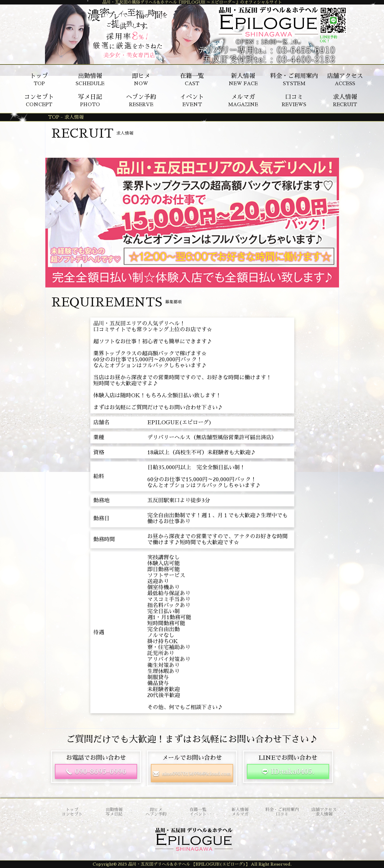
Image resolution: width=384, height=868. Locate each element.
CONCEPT (39, 100)
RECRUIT (345, 100)
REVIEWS (294, 100)
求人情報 (324, 814)
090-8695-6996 (101, 771)
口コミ (282, 814)
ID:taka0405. (293, 771)
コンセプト (72, 814)
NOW (141, 79)
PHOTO (90, 100)
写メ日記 (114, 814)
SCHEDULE (90, 79)
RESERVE (141, 100)
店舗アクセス (324, 810)
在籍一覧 (198, 810)
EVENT (192, 100)
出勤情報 (114, 810)
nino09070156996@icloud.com (196, 774)
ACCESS (345, 79)
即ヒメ (156, 810)
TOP (39, 79)
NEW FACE (243, 79)
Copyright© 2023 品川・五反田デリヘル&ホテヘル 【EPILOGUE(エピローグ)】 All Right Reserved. (192, 864)
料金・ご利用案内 (282, 810)
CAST (192, 79)
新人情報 (240, 810)
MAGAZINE (243, 100)
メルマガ (240, 814)
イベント (198, 814)
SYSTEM (294, 79)
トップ (72, 810)
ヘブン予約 (156, 814)
